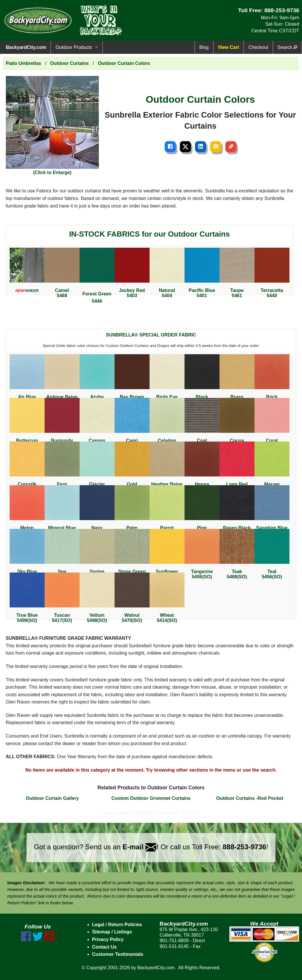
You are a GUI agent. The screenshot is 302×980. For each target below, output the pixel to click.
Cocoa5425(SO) (237, 423)
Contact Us (104, 947)
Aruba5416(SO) (97, 379)
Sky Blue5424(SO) (27, 554)
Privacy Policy (108, 939)
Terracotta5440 (272, 273)
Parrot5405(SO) (167, 510)
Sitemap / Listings (112, 932)
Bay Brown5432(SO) (132, 379)
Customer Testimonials (118, 954)
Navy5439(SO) (97, 510)
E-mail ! (141, 847)
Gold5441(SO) (132, 467)
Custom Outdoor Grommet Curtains (151, 798)
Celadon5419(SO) (167, 423)
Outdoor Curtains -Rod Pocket (250, 798)
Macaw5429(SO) (272, 467)
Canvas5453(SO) (97, 423)
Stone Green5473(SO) (132, 554)
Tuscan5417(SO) (62, 598)
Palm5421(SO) (132, 510)
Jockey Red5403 (132, 273)
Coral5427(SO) (272, 423)
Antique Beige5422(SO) (62, 379)
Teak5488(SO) (237, 554)
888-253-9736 (282, 10)
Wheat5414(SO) (167, 598)
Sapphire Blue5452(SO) (272, 510)
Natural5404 (167, 273)
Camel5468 (62, 273)
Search (287, 47)
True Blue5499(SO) (27, 598)
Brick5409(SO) (272, 379)
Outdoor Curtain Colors (124, 63)
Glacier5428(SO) (97, 467)
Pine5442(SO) (202, 510)
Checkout (258, 47)
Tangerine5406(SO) (202, 554)
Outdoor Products (74, 47)
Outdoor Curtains (69, 63)
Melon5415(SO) (27, 510)
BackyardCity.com (26, 47)
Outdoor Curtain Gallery (52, 798)
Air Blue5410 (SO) (27, 379)
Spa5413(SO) (62, 554)
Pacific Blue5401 (202, 273)
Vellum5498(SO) (97, 598)
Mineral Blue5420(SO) (62, 510)
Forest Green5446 (97, 276)
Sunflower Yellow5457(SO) (167, 557)
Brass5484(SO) (237, 379)
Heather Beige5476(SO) (167, 467)
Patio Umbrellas (23, 63)
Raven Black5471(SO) (237, 510)
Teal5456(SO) (272, 554)
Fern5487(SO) (62, 467)
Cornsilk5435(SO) (27, 467)
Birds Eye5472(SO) (167, 379)
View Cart (229, 47)
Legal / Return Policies (117, 925)
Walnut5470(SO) (132, 598)
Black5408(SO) (202, 379)
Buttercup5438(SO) (27, 423)
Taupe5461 (237, 273)
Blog (204, 47)
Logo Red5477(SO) (237, 467)
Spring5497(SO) (97, 554)
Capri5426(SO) (132, 423)
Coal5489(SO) (202, 423)
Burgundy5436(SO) (62, 423)
